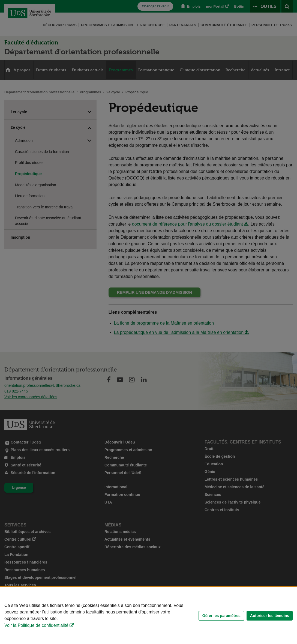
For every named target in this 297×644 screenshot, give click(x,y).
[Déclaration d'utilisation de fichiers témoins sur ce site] (148, 615)
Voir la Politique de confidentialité (36, 625)
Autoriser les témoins (270, 616)
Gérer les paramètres (221, 616)
